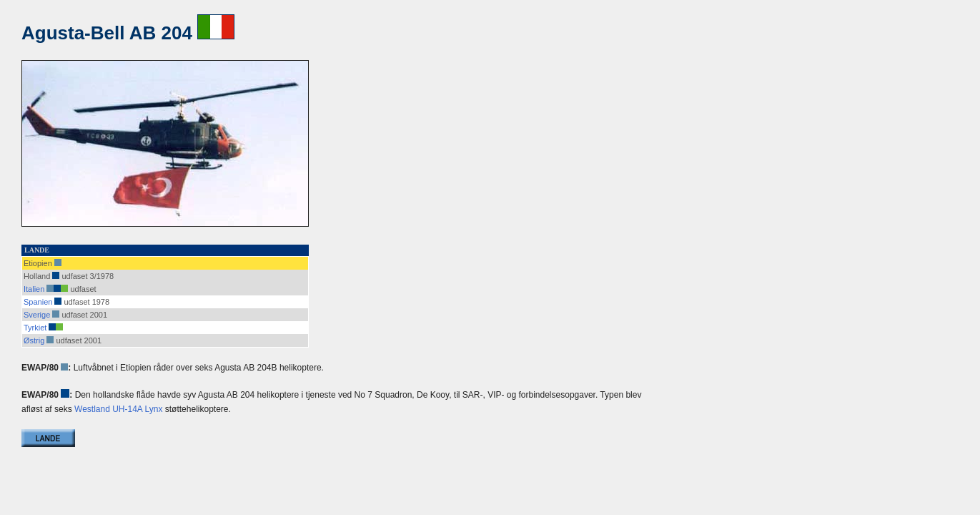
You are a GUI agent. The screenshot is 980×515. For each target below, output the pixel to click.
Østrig (34, 340)
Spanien (38, 302)
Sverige (37, 315)
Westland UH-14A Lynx (118, 409)
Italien (34, 289)
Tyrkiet (35, 328)
